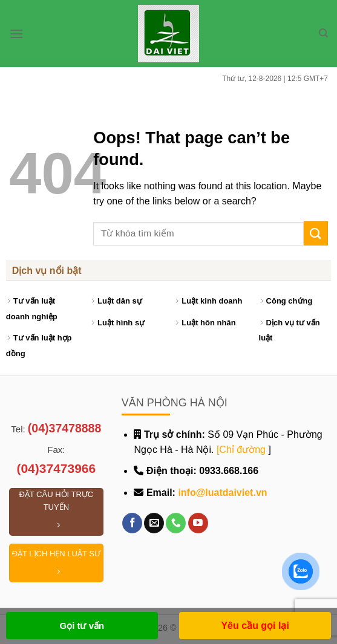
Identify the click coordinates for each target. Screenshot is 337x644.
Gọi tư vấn (82, 626)
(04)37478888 (64, 428)
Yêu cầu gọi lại (255, 626)
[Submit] (316, 233)
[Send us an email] (154, 523)
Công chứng (290, 301)
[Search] (323, 33)
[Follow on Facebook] (132, 523)
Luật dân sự (120, 301)
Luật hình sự (121, 323)
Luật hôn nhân (208, 323)
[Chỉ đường (241, 450)
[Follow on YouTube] (198, 523)
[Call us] (176, 523)
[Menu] (16, 34)
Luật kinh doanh (212, 301)
